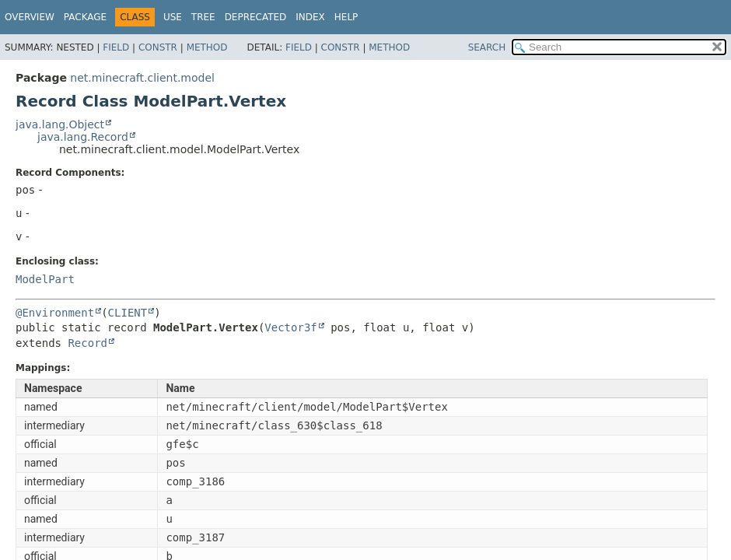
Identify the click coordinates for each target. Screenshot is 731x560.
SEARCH (487, 47)
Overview (30, 17)
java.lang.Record (83, 137)
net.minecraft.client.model (142, 78)
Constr (158, 47)
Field (116, 47)
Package (85, 17)
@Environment (55, 313)
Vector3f (290, 327)
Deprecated (256, 17)
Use (173, 17)
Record (87, 343)
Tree (203, 17)
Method (207, 47)
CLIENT (128, 313)
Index (310, 17)
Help (346, 17)
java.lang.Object (60, 124)
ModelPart (45, 279)
